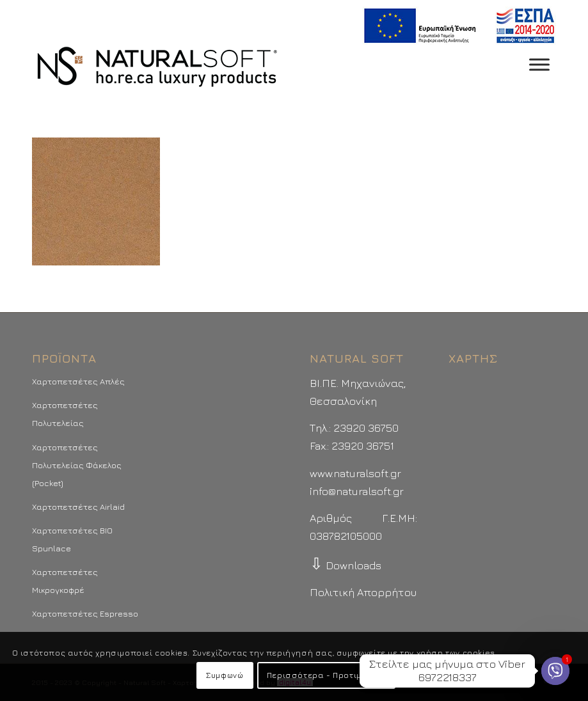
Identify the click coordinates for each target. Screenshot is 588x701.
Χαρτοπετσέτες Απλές (78, 381)
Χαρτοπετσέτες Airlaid (78, 507)
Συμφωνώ (225, 675)
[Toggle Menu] (539, 64)
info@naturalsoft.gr (357, 491)
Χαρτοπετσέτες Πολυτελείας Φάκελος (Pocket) (77, 465)
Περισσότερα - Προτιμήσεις (326, 675)
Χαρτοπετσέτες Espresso (85, 613)
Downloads (346, 565)
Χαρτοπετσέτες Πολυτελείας (65, 414)
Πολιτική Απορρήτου (363, 592)
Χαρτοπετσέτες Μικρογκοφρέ (65, 581)
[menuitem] (456, 26)
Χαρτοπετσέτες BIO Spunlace (72, 539)
